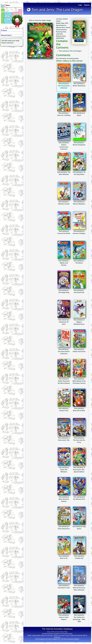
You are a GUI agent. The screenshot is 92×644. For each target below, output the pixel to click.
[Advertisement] (11, 58)
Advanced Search (6, 35)
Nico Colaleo (71, 635)
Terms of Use (55, 632)
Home (49, 632)
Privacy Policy (64, 632)
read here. (10, 43)
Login (80, 5)
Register (87, 5)
